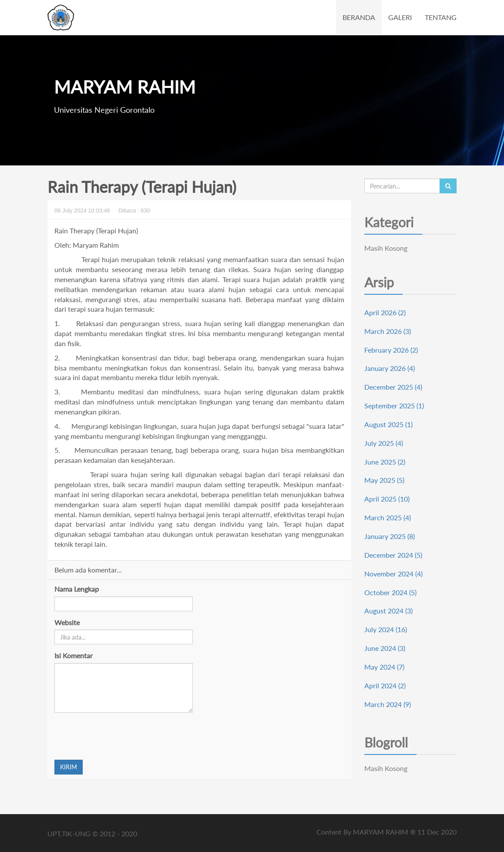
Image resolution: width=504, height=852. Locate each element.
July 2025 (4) (384, 443)
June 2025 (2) (385, 462)
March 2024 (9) (388, 704)
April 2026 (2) (385, 312)
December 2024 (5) (393, 555)
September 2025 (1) (394, 406)
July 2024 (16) (386, 629)
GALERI (400, 17)
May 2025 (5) (384, 480)
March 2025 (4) (388, 517)
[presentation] (121, 736)
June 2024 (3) (385, 648)
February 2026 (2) (391, 350)
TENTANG (441, 17)
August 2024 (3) (388, 611)
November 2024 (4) (393, 574)
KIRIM (69, 767)
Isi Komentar (74, 655)
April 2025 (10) (387, 499)
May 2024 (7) (384, 667)
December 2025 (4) (393, 387)
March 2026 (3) (388, 331)
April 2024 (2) (385, 685)
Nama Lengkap (77, 589)
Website (67, 622)
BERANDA (359, 17)
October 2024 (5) (390, 592)
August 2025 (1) (388, 424)
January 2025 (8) (390, 536)
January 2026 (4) (390, 368)
